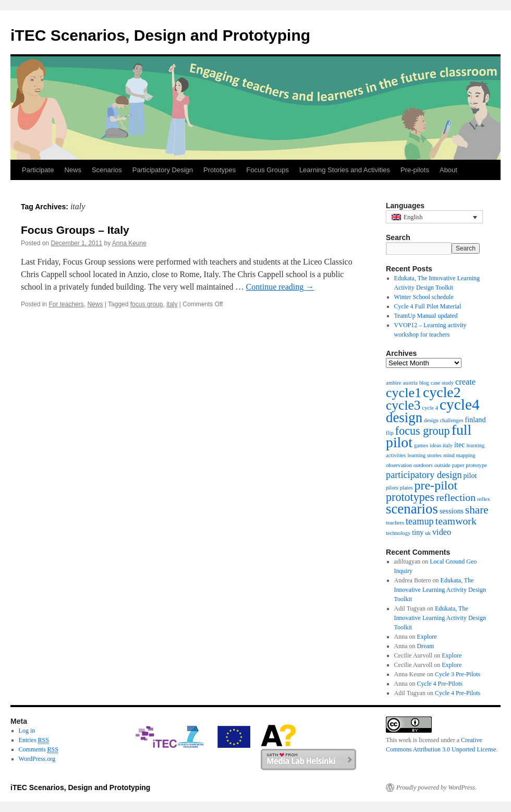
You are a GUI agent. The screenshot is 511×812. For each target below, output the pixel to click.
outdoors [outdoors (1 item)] (423, 465)
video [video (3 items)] (442, 532)
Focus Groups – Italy (75, 230)
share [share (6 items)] (477, 510)
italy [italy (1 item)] (448, 445)
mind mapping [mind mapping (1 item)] (459, 455)
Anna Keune (129, 243)
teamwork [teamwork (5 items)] (456, 521)
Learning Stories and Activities (345, 170)
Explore (427, 637)
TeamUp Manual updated (426, 316)
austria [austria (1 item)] (410, 383)
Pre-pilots (415, 170)
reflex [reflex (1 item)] (484, 499)
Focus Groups (267, 170)
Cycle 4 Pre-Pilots (440, 684)
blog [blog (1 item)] (424, 383)
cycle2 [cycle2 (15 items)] (442, 392)
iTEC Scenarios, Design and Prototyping (160, 35)
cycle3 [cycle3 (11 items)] (403, 405)
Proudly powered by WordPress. (436, 787)
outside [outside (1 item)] (442, 465)
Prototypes (220, 170)
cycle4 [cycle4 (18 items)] (460, 404)
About (448, 170)
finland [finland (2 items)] (476, 420)
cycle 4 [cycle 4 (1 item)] (430, 408)
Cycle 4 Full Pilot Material (428, 306)
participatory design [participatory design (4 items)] (424, 475)
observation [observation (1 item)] (399, 465)
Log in (27, 731)
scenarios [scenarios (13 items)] (412, 509)
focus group (147, 304)
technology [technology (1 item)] (398, 533)
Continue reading (280, 287)
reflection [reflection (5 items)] (456, 497)
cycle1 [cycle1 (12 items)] (404, 393)
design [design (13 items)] (404, 417)
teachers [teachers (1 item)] (395, 523)
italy (172, 304)
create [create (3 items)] (465, 382)
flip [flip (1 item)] (390, 433)
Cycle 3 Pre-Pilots (458, 674)
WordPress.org (37, 759)
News (73, 170)
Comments (39, 750)
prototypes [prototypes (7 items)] (410, 497)
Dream (426, 646)
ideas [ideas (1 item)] (435, 445)
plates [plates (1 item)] (406, 488)
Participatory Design (163, 170)
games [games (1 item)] (421, 445)
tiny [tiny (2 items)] (418, 532)
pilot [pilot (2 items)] (470, 475)
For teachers (66, 304)
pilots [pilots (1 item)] (392, 488)
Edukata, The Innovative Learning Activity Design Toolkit (440, 590)
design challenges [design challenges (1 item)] (443, 420)
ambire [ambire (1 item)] (394, 383)
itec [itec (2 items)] (459, 445)
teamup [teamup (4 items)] (420, 521)
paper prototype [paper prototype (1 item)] (470, 465)
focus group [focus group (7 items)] (423, 431)
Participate (38, 170)
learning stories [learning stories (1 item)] (424, 455)
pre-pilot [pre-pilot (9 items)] (436, 485)
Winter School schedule (424, 297)
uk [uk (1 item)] (428, 533)
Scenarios (107, 170)
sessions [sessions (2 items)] (452, 511)
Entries (34, 740)
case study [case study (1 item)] (442, 383)
